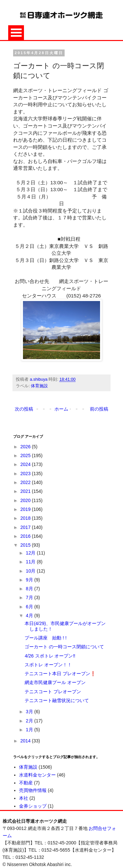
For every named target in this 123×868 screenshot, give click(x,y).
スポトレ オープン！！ (48, 665)
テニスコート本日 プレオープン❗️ (60, 674)
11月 (31, 562)
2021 (26, 491)
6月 (30, 607)
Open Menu (16, 33)
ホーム (61, 409)
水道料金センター (37, 775)
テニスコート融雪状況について (57, 700)
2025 (26, 455)
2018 (26, 518)
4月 (30, 616)
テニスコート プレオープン (53, 692)
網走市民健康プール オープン (55, 682)
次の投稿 (24, 409)
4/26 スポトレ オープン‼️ (50, 656)
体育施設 (39, 386)
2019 (26, 509)
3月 (30, 712)
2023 (26, 474)
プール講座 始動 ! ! (46, 638)
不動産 (26, 783)
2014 (26, 741)
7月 (30, 597)
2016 (26, 536)
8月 (30, 589)
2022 (26, 482)
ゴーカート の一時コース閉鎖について (64, 647)
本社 (24, 798)
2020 (26, 500)
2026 (26, 447)
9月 (30, 580)
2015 (26, 545)
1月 (30, 730)
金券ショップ (33, 806)
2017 (26, 527)
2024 (26, 464)
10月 (31, 571)
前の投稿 (99, 409)
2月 (30, 721)
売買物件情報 (33, 790)
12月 (31, 553)
